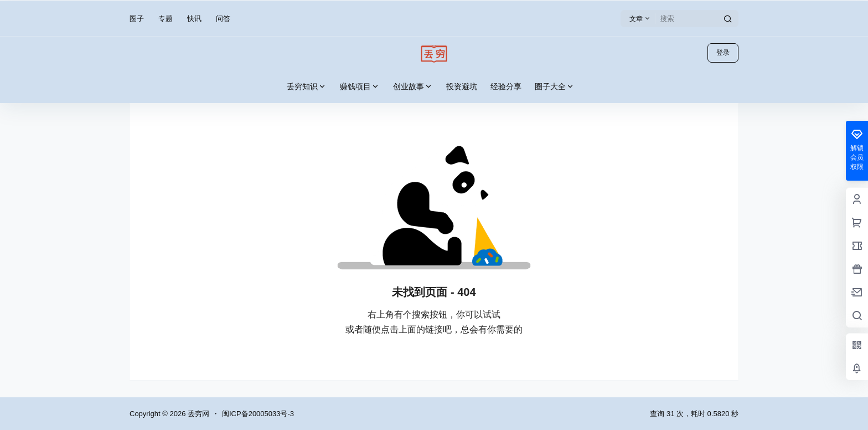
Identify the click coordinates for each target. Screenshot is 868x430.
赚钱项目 (360, 87)
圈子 (137, 19)
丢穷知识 (307, 87)
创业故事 (413, 87)
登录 (723, 53)
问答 (223, 19)
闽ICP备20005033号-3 (258, 414)
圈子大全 (555, 87)
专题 (166, 19)
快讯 (194, 19)
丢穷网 (197, 414)
